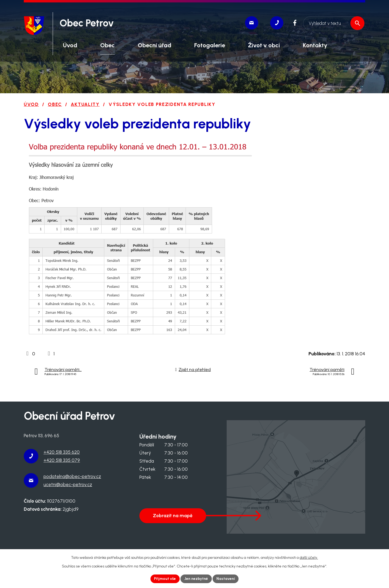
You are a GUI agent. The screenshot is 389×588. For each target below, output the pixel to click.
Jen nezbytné (196, 579)
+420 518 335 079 (62, 460)
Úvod (31, 104)
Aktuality (85, 104)
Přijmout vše (165, 579)
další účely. (309, 557)
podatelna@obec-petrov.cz (72, 476)
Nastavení (226, 579)
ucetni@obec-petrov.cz (68, 485)
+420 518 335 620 (62, 452)
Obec (55, 104)
